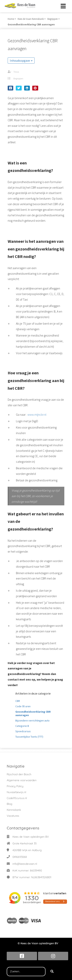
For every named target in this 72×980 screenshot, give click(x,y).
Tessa (16, 72)
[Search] (52, 972)
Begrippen (18, 78)
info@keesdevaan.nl (25, 864)
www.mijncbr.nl (37, 415)
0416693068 (20, 857)
